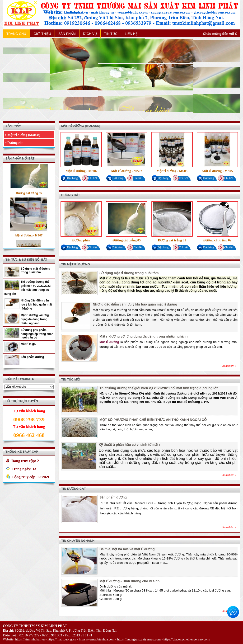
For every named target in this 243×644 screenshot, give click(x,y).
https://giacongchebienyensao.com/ (187, 639)
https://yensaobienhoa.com (97, 639)
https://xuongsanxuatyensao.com (139, 639)
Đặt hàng (70, 178)
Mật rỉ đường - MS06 (81, 171)
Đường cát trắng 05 (29, 195)
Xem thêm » (229, 366)
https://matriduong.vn (62, 639)
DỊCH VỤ (90, 34)
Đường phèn (81, 240)
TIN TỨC (111, 34)
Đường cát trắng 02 (217, 240)
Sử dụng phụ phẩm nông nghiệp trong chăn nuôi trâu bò (37, 334)
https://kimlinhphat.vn (30, 639)
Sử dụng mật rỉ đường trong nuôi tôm (35, 270)
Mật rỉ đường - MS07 (29, 237)
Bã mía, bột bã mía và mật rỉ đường (127, 549)
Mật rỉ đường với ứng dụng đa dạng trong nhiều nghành (35, 319)
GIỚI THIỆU (42, 34)
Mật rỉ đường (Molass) (24, 135)
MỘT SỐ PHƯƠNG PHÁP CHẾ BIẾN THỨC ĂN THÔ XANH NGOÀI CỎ (153, 420)
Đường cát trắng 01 (172, 240)
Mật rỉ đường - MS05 (217, 171)
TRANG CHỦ (16, 34)
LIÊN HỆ (131, 34)
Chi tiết (90, 178)
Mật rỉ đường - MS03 (172, 171)
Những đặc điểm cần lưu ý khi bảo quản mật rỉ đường (36, 305)
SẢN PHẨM (67, 34)
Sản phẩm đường (32, 357)
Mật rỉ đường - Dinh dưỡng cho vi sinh (129, 581)
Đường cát (15, 143)
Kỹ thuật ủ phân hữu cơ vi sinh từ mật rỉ (130, 445)
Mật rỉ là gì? (29, 344)
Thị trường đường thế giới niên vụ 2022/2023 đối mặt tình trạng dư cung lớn (27, 288)
